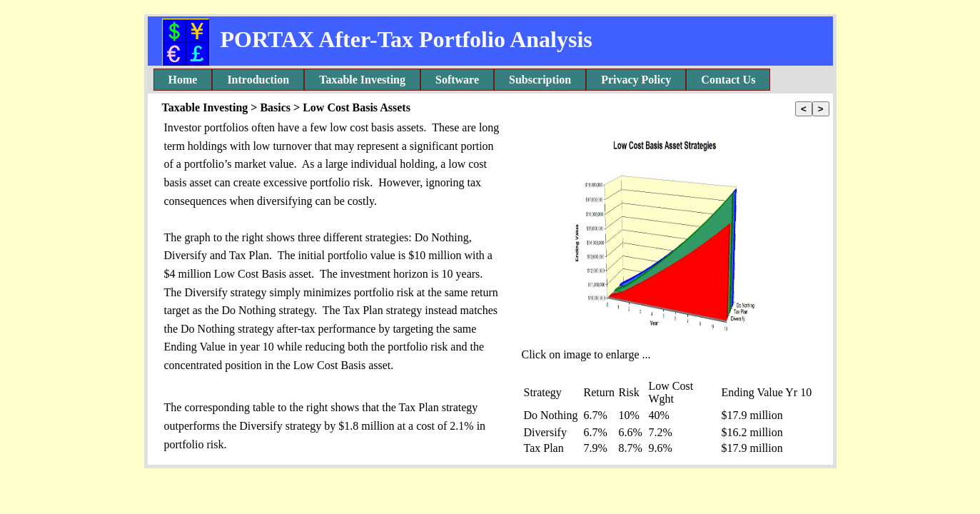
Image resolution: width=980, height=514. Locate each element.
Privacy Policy (636, 80)
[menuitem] (183, 80)
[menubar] (462, 80)
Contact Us (728, 80)
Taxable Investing (362, 80)
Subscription (540, 80)
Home (183, 80)
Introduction (258, 80)
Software (457, 80)
